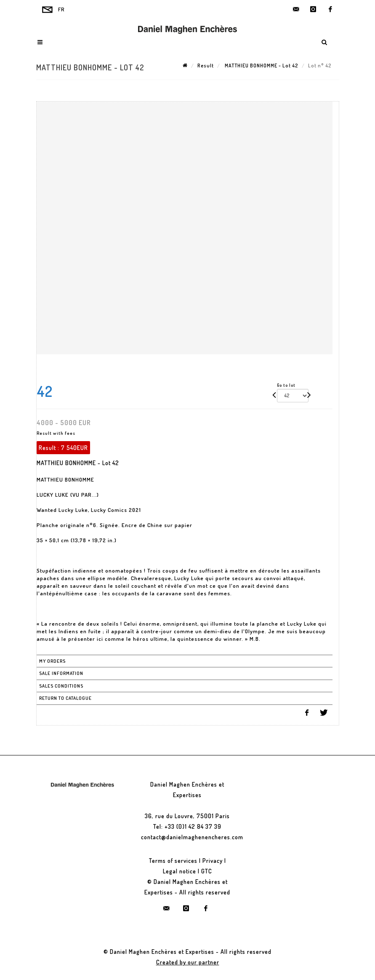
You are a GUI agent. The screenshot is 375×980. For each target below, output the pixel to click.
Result (206, 66)
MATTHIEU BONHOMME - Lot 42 (261, 66)
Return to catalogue (65, 698)
